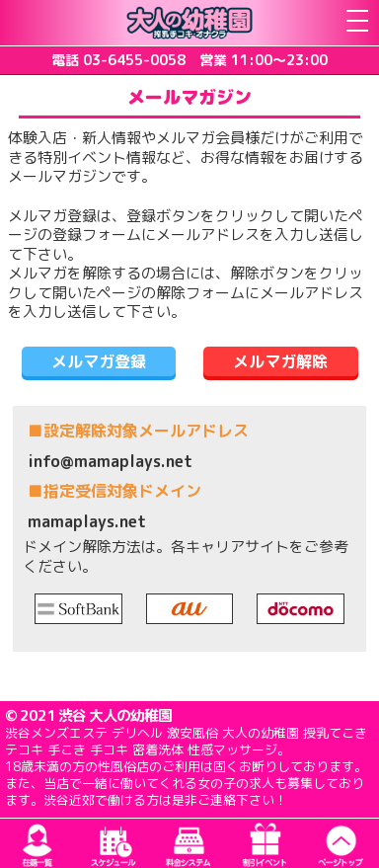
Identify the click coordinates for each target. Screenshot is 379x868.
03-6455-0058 (134, 60)
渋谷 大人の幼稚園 (115, 715)
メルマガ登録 (99, 361)
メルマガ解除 (280, 361)
